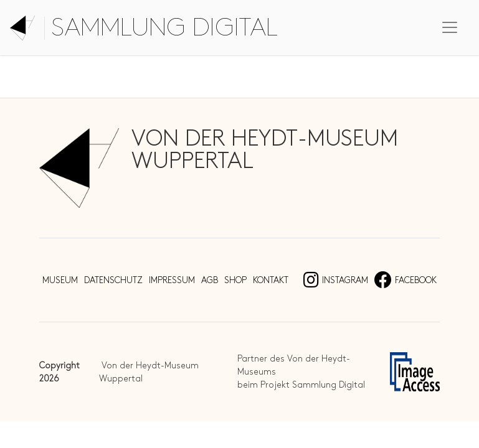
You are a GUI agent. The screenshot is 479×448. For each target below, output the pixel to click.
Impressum (172, 280)
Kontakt (271, 280)
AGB (210, 280)
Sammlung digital (164, 28)
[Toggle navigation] (450, 27)
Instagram (336, 280)
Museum (60, 280)
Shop (235, 280)
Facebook (405, 280)
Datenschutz (113, 280)
